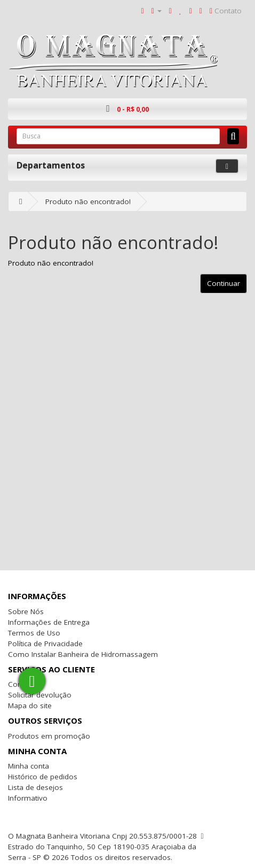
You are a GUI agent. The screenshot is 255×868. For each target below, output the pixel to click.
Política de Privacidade (45, 644)
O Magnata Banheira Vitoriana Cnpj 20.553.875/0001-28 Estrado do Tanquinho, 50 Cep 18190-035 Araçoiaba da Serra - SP (102, 847)
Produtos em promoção (49, 736)
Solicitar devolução (40, 695)
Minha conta (29, 766)
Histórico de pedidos (43, 777)
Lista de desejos (35, 787)
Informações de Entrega (49, 622)
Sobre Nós (26, 611)
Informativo (28, 798)
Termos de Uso (34, 633)
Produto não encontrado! (88, 201)
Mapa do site (30, 706)
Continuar (224, 283)
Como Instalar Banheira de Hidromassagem (83, 654)
